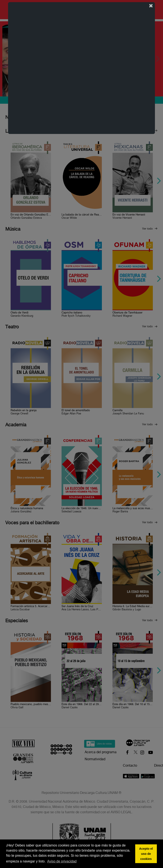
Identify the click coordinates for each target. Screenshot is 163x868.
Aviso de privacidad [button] (62, 861)
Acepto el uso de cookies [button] (146, 854)
